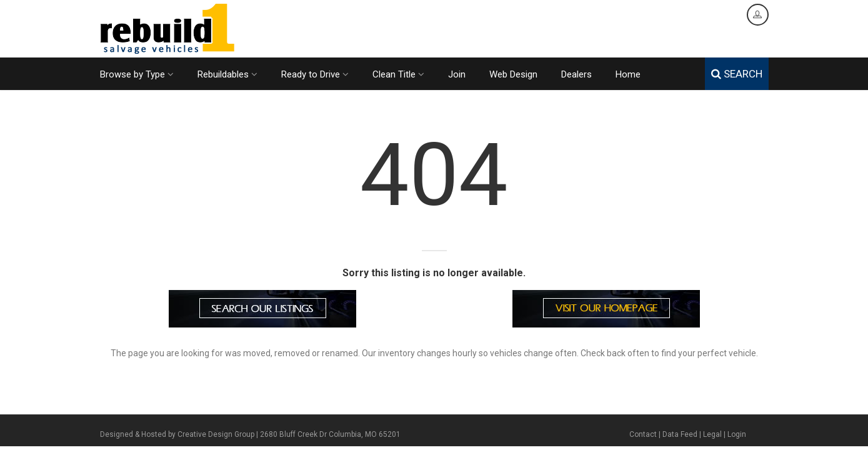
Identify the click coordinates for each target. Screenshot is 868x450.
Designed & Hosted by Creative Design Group (177, 434)
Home (628, 74)
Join (457, 74)
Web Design (513, 74)
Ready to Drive (315, 74)
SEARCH (737, 74)
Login (737, 434)
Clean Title (398, 74)
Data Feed (680, 434)
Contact (643, 434)
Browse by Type (137, 74)
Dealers (576, 74)
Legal (712, 434)
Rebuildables (227, 74)
